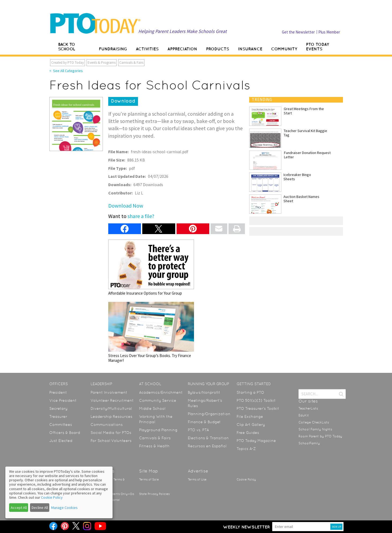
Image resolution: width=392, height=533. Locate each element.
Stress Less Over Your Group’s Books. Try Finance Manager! (151, 332)
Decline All (40, 508)
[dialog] (59, 492)
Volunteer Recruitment (112, 400)
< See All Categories (66, 71)
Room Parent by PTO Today (320, 436)
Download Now (126, 206)
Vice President (63, 400)
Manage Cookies (64, 508)
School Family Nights (315, 429)
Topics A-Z (246, 449)
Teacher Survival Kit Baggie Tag (305, 133)
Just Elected (61, 441)
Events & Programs (102, 63)
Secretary (58, 408)
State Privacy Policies (154, 494)
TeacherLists (308, 408)
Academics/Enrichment (161, 392)
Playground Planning (158, 430)
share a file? (141, 216)
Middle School (152, 408)
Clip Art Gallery (251, 425)
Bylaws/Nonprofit (204, 392)
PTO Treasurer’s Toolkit (258, 408)
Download (123, 101)
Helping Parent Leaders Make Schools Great (182, 31)
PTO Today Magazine (256, 441)
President (58, 392)
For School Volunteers (111, 441)
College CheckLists (314, 422)
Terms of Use (197, 480)
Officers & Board (65, 433)
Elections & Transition (208, 438)
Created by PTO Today (68, 63)
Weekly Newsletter (246, 527)
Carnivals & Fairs (131, 63)
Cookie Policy (246, 480)
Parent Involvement (109, 392)
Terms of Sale (149, 480)
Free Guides (248, 433)
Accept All (19, 508)
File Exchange (250, 416)
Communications (107, 425)
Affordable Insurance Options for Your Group (151, 267)
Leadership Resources (111, 416)
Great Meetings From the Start (304, 111)
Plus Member (329, 32)
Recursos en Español (207, 446)
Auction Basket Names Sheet (301, 199)
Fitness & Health (154, 446)
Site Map (149, 471)
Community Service (158, 400)
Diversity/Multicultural (111, 408)
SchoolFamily (309, 443)
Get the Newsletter (298, 32)
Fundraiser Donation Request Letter (307, 155)
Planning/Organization (209, 414)
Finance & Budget (204, 422)
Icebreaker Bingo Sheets (297, 177)
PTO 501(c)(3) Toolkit (256, 400)
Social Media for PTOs (111, 433)
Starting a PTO (250, 392)
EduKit (304, 415)
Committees (61, 425)
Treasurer (58, 416)
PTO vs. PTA (198, 430)
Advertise (198, 471)
